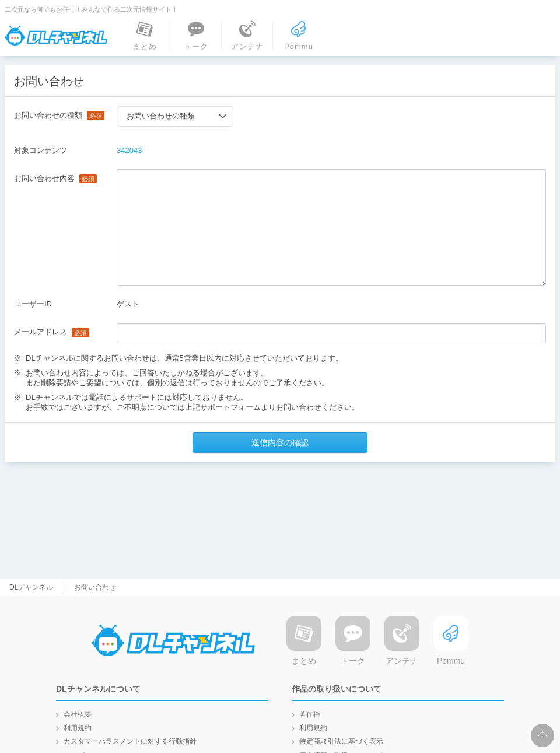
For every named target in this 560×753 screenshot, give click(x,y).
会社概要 (78, 714)
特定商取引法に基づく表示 (341, 741)
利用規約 (78, 728)
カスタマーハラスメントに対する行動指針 (130, 741)
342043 (129, 150)
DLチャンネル (56, 36)
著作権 (310, 714)
